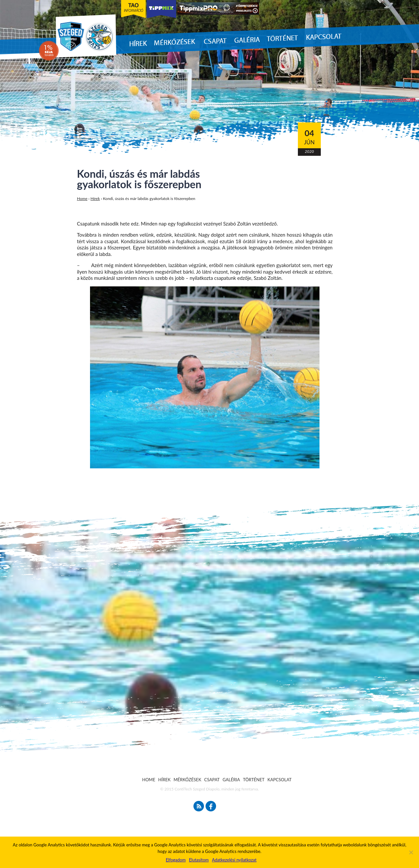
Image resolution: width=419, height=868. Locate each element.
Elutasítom (199, 860)
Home (82, 199)
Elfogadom (176, 860)
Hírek (95, 199)
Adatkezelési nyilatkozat (234, 860)
